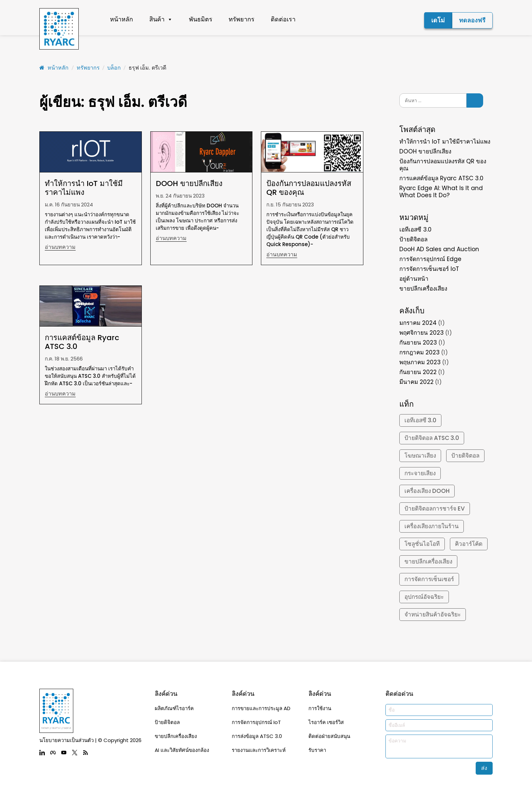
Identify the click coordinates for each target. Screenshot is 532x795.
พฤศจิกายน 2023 (422, 333)
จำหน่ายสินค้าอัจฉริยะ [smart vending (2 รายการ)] (433, 614)
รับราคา (317, 750)
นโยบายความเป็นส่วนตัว (66, 740)
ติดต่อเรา (283, 19)
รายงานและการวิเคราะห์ (259, 750)
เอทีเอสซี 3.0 (415, 229)
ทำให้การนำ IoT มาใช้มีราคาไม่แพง (445, 142)
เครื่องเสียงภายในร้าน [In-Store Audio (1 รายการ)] (432, 526)
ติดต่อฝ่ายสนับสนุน (329, 736)
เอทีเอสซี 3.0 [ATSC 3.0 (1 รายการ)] (420, 420)
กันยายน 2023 (418, 343)
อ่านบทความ (60, 247)
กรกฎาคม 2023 (420, 352)
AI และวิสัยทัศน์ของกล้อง (182, 750)
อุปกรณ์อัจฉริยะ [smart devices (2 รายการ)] (424, 597)
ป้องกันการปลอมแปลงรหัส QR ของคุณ (443, 165)
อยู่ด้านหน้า (414, 279)
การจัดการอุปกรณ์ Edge (430, 259)
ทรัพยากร (242, 19)
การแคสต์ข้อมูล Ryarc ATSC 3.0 (441, 178)
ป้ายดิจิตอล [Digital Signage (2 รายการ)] (465, 456)
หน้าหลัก (121, 19)
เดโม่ (438, 20)
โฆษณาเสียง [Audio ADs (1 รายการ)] (420, 456)
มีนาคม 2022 (416, 382)
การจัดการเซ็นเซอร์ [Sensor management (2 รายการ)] (429, 579)
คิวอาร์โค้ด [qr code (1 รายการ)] (469, 544)
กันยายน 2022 (418, 372)
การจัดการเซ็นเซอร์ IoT (429, 269)
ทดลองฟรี (472, 20)
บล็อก (114, 68)
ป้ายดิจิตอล (413, 239)
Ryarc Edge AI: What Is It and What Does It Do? (441, 192)
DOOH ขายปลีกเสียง (425, 151)
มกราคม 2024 (418, 323)
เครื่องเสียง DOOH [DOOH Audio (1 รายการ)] (427, 491)
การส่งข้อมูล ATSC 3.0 (257, 736)
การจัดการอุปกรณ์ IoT (256, 722)
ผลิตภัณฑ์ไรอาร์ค (174, 708)
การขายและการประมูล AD (261, 708)
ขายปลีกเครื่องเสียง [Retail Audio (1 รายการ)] (428, 561)
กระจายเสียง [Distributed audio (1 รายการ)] (420, 473)
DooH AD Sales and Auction (439, 249)
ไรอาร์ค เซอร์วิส (326, 722)
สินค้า (161, 19)
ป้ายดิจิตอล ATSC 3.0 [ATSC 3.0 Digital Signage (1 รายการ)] (432, 438)
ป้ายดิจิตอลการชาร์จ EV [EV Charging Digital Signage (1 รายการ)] (435, 509)
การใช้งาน (320, 708)
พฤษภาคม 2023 (420, 362)
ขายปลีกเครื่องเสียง (423, 289)
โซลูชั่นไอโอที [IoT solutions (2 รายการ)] (422, 544)
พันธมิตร (201, 19)
